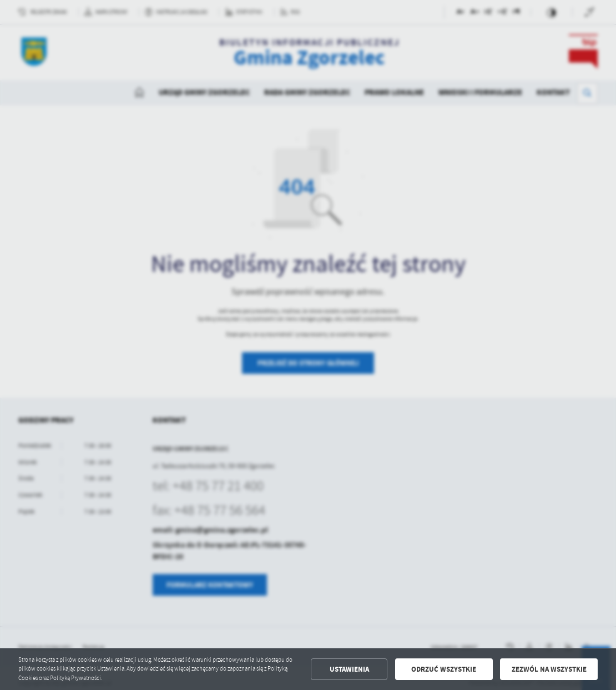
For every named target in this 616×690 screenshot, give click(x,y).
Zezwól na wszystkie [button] (549, 669)
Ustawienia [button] (349, 669)
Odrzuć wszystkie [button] (444, 669)
